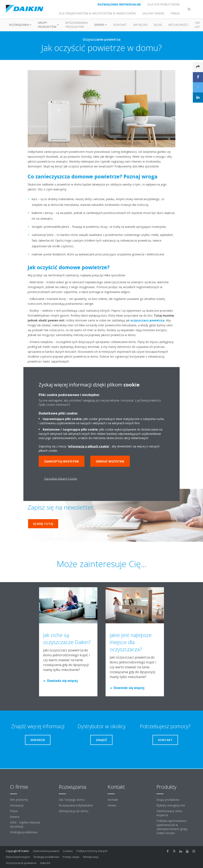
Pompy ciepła (71, 857)
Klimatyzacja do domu (74, 811)
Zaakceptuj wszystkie (62, 461)
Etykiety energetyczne (171, 805)
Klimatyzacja (91, 857)
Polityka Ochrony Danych (92, 851)
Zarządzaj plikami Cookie (61, 479)
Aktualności (178, 25)
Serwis (112, 805)
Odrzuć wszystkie (110, 461)
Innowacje (17, 805)
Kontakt (120, 25)
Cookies (68, 851)
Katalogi (140, 25)
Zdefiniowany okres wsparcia (169, 813)
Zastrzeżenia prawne (46, 851)
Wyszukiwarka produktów (76, 25)
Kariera (15, 817)
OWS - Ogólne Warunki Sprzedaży (25, 824)
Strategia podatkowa (24, 832)
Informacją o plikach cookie (89, 446)
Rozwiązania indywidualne (76, 805)
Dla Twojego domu (72, 800)
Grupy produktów (168, 800)
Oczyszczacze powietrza (21, 863)
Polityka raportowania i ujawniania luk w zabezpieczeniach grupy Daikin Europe (172, 827)
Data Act (45, 863)
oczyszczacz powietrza (147, 320)
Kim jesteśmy (19, 800)
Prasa (14, 811)
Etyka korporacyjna (18, 857)
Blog (158, 25)
